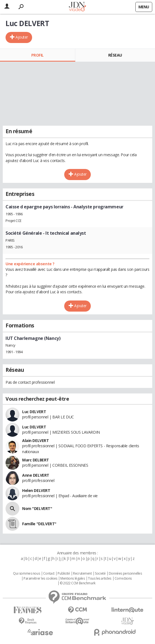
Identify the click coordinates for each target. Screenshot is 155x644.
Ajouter (22, 37)
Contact (49, 574)
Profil (38, 55)
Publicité (64, 574)
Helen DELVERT (36, 490)
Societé (100, 574)
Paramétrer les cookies (40, 579)
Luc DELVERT (34, 412)
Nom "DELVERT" (37, 508)
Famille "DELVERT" (39, 524)
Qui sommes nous (26, 574)
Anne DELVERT (36, 475)
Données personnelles (125, 574)
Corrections (123, 579)
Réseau (115, 55)
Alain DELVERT (36, 440)
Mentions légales (73, 579)
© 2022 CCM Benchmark (78, 583)
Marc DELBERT (36, 460)
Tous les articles (100, 579)
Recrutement (82, 574)
